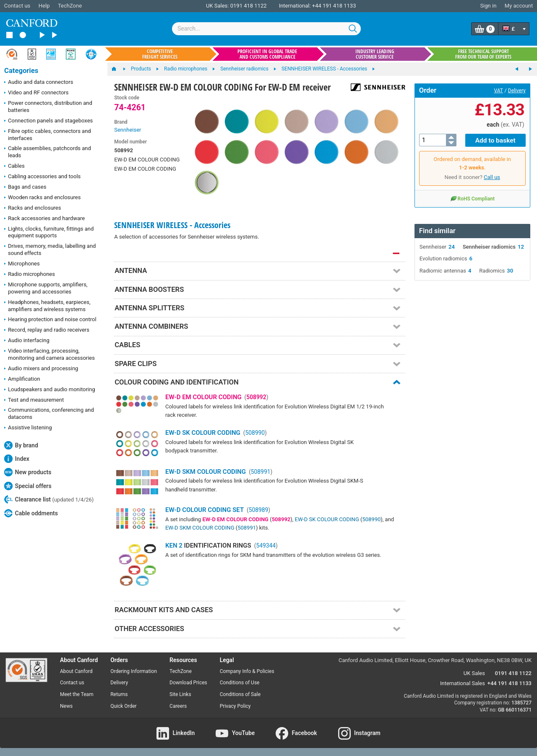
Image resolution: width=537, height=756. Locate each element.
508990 (255, 433)
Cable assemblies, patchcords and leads (48, 152)
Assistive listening (28, 428)
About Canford (76, 671)
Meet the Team (77, 694)
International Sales (463, 683)
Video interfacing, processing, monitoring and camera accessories (50, 354)
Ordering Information (134, 671)
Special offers (28, 486)
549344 (266, 546)
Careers (178, 706)
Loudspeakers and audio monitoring (50, 390)
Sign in (488, 6)
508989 (259, 510)
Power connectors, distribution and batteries (48, 107)
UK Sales (474, 673)
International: (295, 6)
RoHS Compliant (472, 198)
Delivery (517, 91)
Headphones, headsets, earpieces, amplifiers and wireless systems (47, 306)
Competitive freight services (160, 54)
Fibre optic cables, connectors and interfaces (48, 135)
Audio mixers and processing (41, 369)
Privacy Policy (235, 706)
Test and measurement (34, 400)
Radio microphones (30, 275)
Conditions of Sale (240, 694)
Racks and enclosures (33, 208)
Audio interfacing (27, 341)
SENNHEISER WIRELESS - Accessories (172, 225)
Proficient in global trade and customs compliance (267, 54)
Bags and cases (25, 187)
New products (28, 472)
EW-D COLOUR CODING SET (205, 510)
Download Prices (188, 683)
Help (44, 6)
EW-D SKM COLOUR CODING (206, 472)
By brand (21, 445)
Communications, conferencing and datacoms (49, 413)
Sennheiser (128, 130)
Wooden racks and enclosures (42, 198)
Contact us (17, 6)
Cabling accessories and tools (42, 177)
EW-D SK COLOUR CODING (203, 433)
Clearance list (49, 499)
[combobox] (266, 29)
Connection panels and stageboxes (48, 121)
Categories (21, 71)
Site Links (180, 694)
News (66, 706)
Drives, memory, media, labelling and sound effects (50, 249)
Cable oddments (31, 513)
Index (17, 459)
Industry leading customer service (375, 54)
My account (519, 6)
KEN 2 (174, 546)
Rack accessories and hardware (44, 219)
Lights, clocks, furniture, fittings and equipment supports (49, 232)
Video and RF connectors (36, 93)
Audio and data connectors (39, 83)
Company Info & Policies (247, 671)
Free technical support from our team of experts (483, 54)
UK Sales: (218, 6)
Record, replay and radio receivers (47, 330)
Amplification (22, 379)
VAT (499, 91)
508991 (261, 472)
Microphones (22, 264)
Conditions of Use (240, 683)
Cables (14, 166)
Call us (492, 177)
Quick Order (123, 706)
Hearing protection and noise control (50, 320)
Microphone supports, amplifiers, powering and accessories (46, 288)
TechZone (70, 6)
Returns (119, 694)
